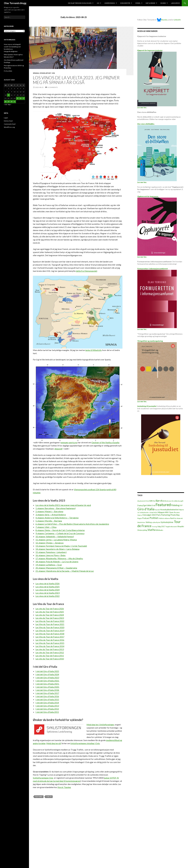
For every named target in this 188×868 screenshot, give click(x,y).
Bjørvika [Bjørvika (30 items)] (160, 501)
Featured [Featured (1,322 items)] (163, 505)
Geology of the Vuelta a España (105, 442)
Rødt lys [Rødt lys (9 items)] (173, 518)
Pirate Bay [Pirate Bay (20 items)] (175, 515)
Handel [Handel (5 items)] (157, 510)
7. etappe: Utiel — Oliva (46, 527)
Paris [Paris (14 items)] (159, 515)
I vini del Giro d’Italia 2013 (47, 706)
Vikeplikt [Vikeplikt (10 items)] (181, 526)
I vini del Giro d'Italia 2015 (47, 699)
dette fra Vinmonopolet (86, 271)
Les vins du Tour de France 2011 (50, 656)
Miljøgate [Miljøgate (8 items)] (161, 512)
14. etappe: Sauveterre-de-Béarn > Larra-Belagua (57, 549)
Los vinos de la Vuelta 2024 (48, 590)
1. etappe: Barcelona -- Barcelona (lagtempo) (56, 508)
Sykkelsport (45, 73)
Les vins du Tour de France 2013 (50, 649)
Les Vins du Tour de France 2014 (50, 646)
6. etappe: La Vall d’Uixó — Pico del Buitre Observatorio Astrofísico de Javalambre (72, 524)
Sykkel (138, 3)
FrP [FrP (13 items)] (181, 505)
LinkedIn (177, 20)
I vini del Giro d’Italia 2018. (47, 690)
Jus (98, 3)
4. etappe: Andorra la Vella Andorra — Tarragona (57, 518)
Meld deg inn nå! (54, 743)
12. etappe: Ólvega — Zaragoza (49, 543)
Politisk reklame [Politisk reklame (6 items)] (164, 518)
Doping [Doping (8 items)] (140, 506)
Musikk (163, 3)
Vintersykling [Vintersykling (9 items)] (142, 530)
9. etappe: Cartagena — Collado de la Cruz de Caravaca (60, 533)
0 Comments (52, 87)
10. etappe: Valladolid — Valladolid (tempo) (55, 536)
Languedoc (176, 3)
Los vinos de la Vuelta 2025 (48, 587)
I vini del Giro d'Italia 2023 (47, 678)
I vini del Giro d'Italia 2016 (47, 696)
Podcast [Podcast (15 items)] (146, 518)
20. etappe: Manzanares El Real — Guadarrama (56, 568)
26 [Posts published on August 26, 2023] (20, 98)
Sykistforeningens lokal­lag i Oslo (85, 743)
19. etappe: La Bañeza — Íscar (49, 565)
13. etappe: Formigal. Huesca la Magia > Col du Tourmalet (61, 546)
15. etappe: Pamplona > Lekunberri (51, 552)
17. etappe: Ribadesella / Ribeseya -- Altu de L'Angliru (59, 558)
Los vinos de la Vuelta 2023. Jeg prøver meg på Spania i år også (76, 80)
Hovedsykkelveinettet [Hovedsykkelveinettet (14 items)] (169, 510)
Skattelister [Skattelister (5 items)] (141, 522)
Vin (53, 73)
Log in (6, 118)
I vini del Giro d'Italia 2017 (47, 693)
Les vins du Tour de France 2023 (50, 618)
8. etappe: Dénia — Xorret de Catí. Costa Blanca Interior (60, 530)
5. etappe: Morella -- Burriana (49, 521)
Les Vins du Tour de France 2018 (50, 634)
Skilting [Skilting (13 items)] (149, 522)
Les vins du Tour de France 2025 (50, 612)
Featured (39, 797)
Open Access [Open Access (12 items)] (174, 512)
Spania (36, 73)
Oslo (43, 778)
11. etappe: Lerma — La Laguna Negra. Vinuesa (56, 540)
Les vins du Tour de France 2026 (50, 609)
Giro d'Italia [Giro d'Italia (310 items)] (146, 509)
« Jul (5, 104)
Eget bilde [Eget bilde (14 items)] (147, 505)
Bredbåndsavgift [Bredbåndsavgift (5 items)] (178, 501)
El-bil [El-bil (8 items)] (153, 506)
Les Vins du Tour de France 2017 (50, 637)
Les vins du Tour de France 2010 (50, 659)
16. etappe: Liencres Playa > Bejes (51, 555)
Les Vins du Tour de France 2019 (50, 630)
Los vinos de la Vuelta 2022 (48, 596)
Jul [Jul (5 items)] (138, 512)
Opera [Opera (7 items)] (140, 515)
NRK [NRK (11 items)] (167, 512)
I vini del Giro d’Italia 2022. (47, 681)
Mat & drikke (150, 3)
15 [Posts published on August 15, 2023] (8, 95)
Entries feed (8, 121)
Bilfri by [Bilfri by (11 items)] (152, 501)
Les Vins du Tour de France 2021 (50, 624)
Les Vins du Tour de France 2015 (50, 643)
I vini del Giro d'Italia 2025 (47, 671)
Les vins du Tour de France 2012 (50, 652)
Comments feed (10, 124)
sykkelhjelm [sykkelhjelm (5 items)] (156, 522)
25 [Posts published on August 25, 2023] (17, 98)
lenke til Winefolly (93, 350)
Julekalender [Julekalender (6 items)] (144, 512)
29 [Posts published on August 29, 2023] (8, 102)
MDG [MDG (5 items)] (156, 512)
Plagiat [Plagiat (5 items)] (140, 518)
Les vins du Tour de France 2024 (50, 615)
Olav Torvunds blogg (15, 3)
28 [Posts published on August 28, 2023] (5, 102)
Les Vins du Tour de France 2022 (50, 621)
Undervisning (110, 3)
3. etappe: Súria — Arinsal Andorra (51, 515)
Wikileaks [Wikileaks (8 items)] (159, 530)
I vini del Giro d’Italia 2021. (47, 684)
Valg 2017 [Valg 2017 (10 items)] (161, 526)
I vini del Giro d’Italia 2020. (47, 687)
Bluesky (162, 20)
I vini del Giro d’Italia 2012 (47, 709)
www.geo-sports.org (69, 442)
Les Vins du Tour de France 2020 (50, 627)
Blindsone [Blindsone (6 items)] (168, 501)
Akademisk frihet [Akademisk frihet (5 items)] (143, 501)
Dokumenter (125, 3)
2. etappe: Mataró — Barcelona (49, 511)
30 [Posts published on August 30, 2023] (11, 102)
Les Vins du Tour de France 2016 (50, 640)
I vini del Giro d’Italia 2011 (47, 712)
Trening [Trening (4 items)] (154, 527)
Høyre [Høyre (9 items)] (181, 510)
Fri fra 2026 (8, 71)
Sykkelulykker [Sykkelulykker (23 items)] (167, 522)
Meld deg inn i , (100, 725)
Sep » (9, 104)
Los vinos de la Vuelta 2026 (48, 583)
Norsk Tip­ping (64, 787)
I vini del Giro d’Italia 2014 (47, 703)
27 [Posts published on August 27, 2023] (23, 98)
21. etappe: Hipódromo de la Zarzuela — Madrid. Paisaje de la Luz (65, 571)
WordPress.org (9, 127)
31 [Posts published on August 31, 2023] (14, 102)
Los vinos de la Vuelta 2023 (48, 593)
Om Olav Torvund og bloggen (80, 3)
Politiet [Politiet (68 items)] (154, 518)
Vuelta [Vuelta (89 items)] (152, 530)
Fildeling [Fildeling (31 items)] (175, 505)
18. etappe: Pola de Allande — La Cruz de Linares (57, 562)
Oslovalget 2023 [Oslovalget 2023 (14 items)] (149, 515)
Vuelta (49, 797)
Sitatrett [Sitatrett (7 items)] (180, 518)
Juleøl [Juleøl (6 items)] (151, 512)
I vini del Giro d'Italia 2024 (47, 674)
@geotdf (59, 449)
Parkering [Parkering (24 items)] (166, 515)
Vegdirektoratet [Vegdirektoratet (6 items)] (171, 527)
